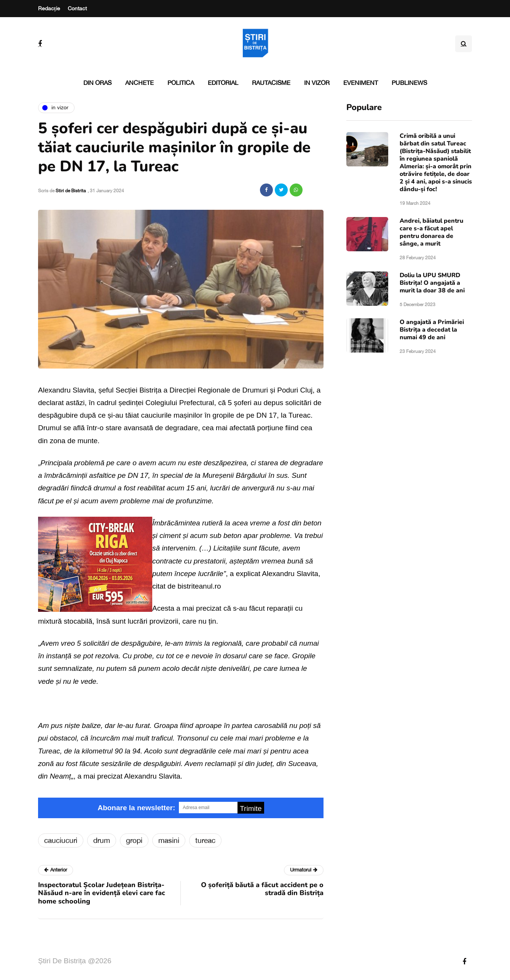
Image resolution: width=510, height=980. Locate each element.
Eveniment (361, 83)
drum (102, 840)
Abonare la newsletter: (136, 808)
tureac (205, 840)
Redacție (49, 8)
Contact (77, 8)
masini (169, 840)
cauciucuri (61, 840)
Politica (181, 83)
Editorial (223, 83)
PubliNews (409, 83)
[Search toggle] (464, 44)
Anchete (139, 83)
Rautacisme (271, 83)
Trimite (251, 808)
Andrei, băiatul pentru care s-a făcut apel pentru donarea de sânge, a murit (431, 232)
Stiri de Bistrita (71, 191)
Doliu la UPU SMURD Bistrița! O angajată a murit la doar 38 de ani (432, 283)
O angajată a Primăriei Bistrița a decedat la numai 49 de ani (432, 330)
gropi (134, 840)
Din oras (97, 83)
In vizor (317, 83)
